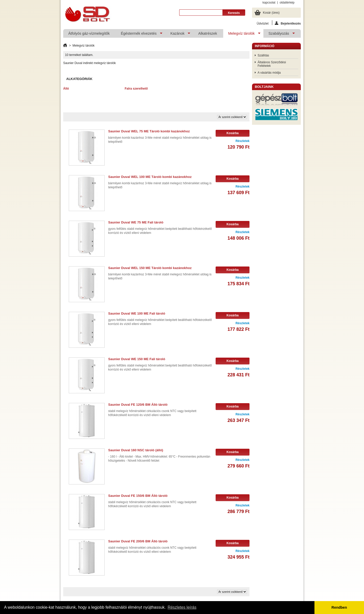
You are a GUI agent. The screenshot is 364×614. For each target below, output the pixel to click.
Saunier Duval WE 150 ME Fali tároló (137, 359)
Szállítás (263, 55)
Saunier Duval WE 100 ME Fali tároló (137, 313)
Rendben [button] (339, 607)
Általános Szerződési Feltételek (272, 64)
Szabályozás (279, 35)
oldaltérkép (287, 3)
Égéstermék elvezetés (139, 35)
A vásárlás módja (269, 73)
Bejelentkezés (288, 23)
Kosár (271, 13)
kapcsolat (269, 3)
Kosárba (233, 133)
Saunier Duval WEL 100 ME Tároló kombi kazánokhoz (150, 177)
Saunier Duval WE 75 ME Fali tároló (136, 222)
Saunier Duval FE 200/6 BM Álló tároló (138, 541)
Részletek (243, 141)
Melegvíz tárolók (242, 35)
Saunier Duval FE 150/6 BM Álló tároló (138, 496)
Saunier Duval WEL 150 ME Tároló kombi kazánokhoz (150, 268)
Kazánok (178, 35)
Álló (66, 89)
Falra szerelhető (136, 89)
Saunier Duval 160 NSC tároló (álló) (136, 450)
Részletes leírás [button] (182, 607)
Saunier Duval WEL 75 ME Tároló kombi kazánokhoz (149, 131)
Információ (265, 46)
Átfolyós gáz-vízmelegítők (89, 33)
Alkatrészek (208, 33)
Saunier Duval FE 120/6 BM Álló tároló (138, 405)
